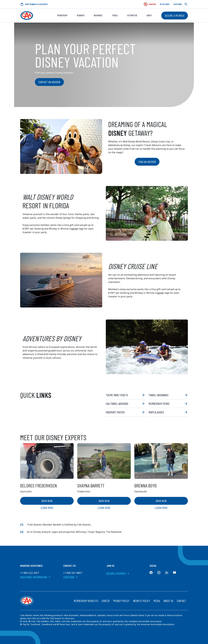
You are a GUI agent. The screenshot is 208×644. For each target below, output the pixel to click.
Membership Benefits (86, 601)
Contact (181, 601)
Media (157, 601)
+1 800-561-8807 (73, 573)
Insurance (98, 15)
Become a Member (175, 16)
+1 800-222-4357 (30, 573)
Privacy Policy (121, 601)
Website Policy (141, 601)
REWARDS (81, 15)
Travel (115, 15)
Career (106, 601)
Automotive (132, 15)
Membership (62, 15)
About (149, 15)
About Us (168, 601)
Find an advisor (147, 162)
